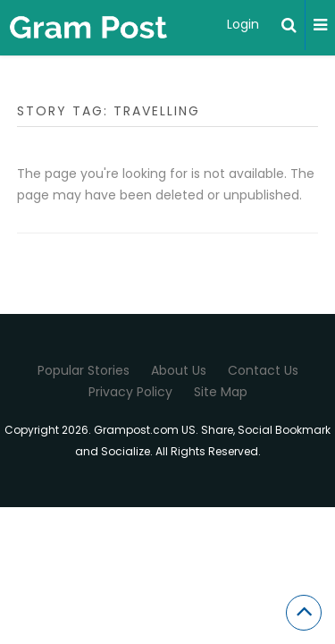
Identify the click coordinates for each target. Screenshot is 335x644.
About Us (179, 370)
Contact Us (263, 370)
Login (243, 24)
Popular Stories (84, 370)
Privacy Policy (130, 392)
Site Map (221, 392)
